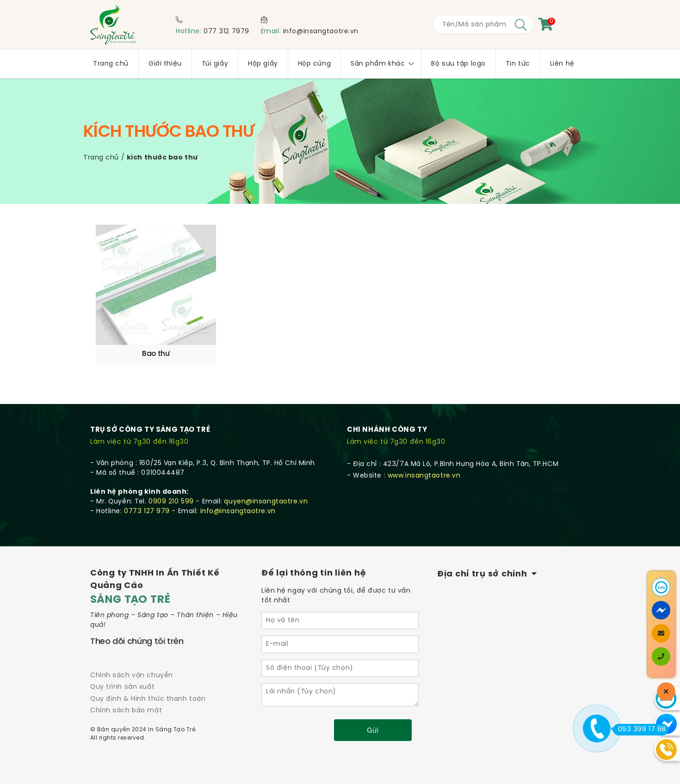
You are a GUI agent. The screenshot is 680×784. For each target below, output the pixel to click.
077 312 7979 (226, 32)
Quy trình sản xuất (122, 675)
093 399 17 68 (640, 729)
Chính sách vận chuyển (132, 663)
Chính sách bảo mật (126, 698)
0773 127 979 (147, 499)
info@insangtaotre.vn (321, 32)
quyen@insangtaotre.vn (266, 489)
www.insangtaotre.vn (424, 463)
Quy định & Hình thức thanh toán (148, 687)
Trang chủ (101, 158)
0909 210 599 (171, 489)
